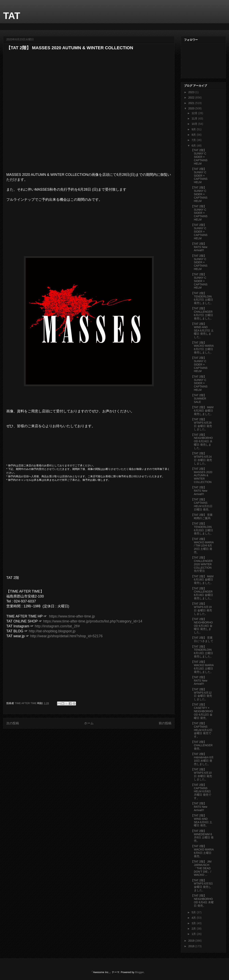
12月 (195, 113)
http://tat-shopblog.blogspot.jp (52, 631)
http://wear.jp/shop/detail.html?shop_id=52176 (66, 636)
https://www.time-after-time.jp (72, 616)
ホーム (89, 723)
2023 (192, 92)
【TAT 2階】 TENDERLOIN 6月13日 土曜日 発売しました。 (202, 651)
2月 (194, 929)
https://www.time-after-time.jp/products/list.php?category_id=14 (93, 621)
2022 (192, 98)
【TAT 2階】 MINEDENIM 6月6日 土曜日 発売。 (202, 836)
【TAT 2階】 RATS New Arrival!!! (199, 247)
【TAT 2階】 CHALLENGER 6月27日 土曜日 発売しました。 (202, 313)
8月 (194, 135)
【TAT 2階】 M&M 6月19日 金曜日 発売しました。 (202, 580)
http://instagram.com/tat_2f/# (57, 626)
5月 (194, 912)
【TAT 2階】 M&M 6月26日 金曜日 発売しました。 (202, 411)
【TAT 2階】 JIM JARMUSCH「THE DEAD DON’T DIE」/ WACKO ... (201, 868)
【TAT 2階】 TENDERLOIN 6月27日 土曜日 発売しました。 (202, 298)
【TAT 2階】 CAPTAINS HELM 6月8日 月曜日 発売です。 (201, 791)
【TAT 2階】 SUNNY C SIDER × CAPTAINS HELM (199, 157)
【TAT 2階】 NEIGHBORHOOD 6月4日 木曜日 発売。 (202, 900)
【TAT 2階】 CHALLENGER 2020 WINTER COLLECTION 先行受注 (202, 564)
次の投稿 (13, 723)
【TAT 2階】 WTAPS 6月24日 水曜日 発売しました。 (201, 458)
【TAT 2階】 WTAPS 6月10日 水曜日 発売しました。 (201, 774)
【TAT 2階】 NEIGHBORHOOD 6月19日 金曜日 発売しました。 (202, 626)
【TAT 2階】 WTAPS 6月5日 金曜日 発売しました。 (202, 885)
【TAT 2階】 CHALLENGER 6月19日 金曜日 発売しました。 (202, 593)
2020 (192, 108)
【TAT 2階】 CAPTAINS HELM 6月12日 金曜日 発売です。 (202, 730)
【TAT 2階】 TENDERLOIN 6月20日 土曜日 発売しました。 (202, 528)
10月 (195, 124)
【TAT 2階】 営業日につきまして (202, 639)
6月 (194, 146)
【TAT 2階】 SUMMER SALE (199, 399)
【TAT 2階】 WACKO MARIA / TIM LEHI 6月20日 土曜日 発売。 (202, 546)
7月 (194, 140)
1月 (194, 934)
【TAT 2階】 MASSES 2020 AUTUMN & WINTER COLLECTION (202, 475)
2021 (192, 103)
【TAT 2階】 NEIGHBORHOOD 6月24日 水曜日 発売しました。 (202, 441)
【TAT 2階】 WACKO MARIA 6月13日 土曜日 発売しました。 (202, 667)
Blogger (139, 972)
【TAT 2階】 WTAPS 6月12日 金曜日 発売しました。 (201, 694)
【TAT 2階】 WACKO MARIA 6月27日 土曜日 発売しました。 (202, 347)
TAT (12, 16)
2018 (192, 946)
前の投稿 (165, 723)
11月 (195, 118)
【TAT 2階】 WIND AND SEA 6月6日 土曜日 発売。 (202, 820)
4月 (194, 918)
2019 (192, 941)
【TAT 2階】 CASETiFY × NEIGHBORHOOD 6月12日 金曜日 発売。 (202, 711)
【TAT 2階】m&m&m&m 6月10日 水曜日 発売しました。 (202, 759)
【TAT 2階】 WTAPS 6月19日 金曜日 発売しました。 (201, 609)
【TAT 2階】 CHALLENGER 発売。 (202, 745)
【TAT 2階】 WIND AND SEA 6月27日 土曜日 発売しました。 (202, 330)
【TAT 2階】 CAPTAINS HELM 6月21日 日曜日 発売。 (202, 504)
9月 (194, 129)
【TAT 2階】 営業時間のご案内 (202, 517)
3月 (194, 923)
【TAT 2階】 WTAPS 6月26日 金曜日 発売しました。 (201, 424)
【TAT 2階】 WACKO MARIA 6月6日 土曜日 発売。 (202, 851)
